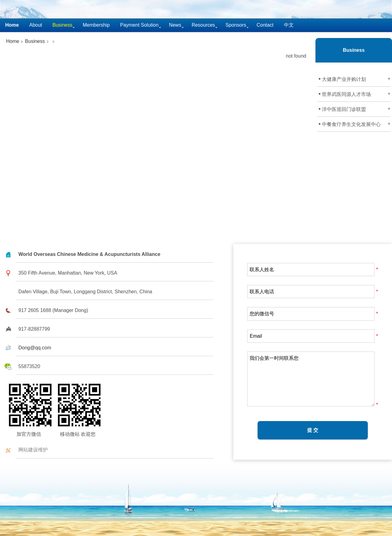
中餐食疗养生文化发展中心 (354, 124)
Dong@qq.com (35, 348)
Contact (265, 25)
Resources (203, 25)
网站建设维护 (33, 450)
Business (34, 41)
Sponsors (236, 25)
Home (13, 41)
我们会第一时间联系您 (311, 379)
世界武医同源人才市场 (354, 94)
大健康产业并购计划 (354, 79)
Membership (96, 25)
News (175, 25)
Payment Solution (139, 25)
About (36, 25)
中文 (289, 25)
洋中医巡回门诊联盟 (354, 109)
